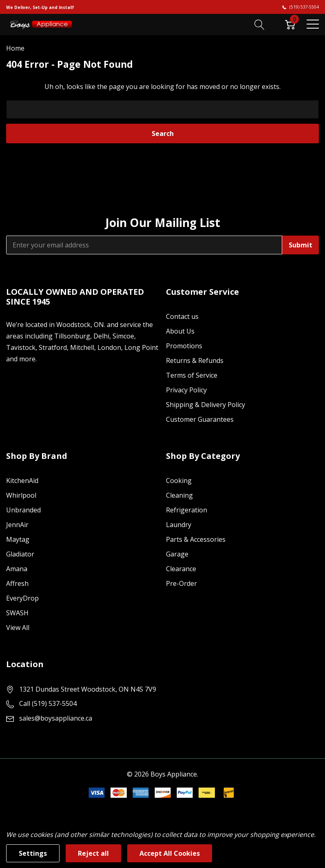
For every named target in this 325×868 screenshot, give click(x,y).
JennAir (17, 525)
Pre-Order (181, 583)
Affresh (17, 583)
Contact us (182, 316)
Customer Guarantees (200, 419)
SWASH (17, 613)
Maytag (18, 539)
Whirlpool (21, 495)
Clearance (181, 569)
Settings (33, 853)
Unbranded (23, 510)
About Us (180, 331)
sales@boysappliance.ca (56, 718)
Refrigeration (187, 510)
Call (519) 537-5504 (48, 703)
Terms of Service (192, 375)
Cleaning (179, 495)
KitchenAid (22, 481)
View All (18, 628)
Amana (17, 569)
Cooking (179, 481)
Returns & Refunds (195, 361)
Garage (177, 554)
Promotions (184, 346)
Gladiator (20, 554)
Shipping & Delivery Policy (206, 405)
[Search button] (260, 24)
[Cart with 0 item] (290, 24)
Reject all (93, 853)
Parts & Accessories (196, 539)
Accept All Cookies (170, 853)
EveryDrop (22, 598)
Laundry (179, 525)
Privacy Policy (186, 390)
